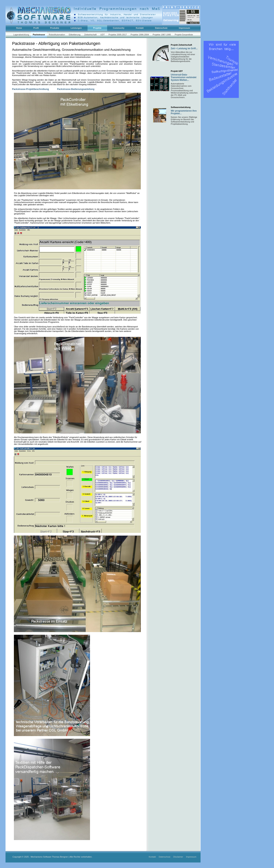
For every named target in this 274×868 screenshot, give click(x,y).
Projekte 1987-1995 (162, 35)
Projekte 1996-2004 (140, 35)
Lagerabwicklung (21, 35)
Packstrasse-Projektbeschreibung (31, 89)
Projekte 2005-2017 (118, 35)
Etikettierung (75, 35)
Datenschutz (165, 857)
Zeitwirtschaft (90, 35)
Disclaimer (178, 857)
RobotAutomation (57, 35)
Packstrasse (39, 35)
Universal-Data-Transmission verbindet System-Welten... (184, 77)
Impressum (191, 857)
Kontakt (153, 857)
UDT (103, 35)
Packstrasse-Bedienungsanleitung (76, 89)
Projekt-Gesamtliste (184, 35)
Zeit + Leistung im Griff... (184, 48)
